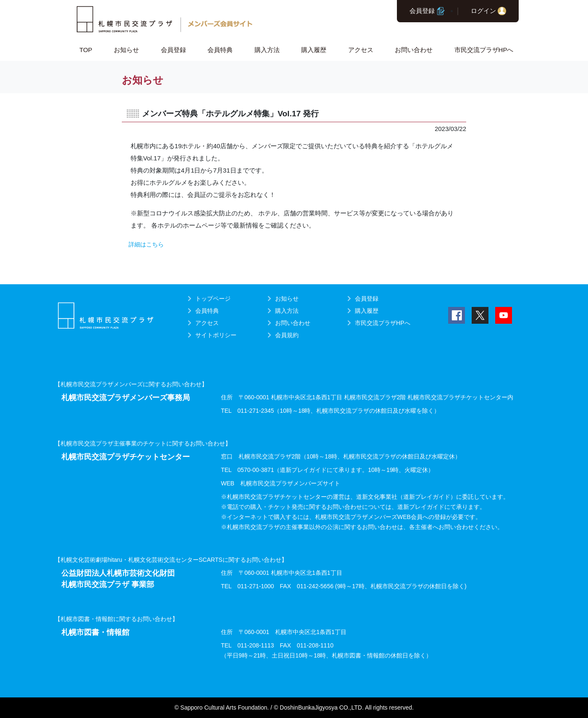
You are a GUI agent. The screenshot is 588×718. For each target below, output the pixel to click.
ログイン (483, 11)
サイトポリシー (216, 335)
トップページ (213, 299)
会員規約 (287, 335)
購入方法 (267, 50)
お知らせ (126, 50)
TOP (86, 50)
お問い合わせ (414, 50)
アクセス (361, 50)
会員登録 (422, 11)
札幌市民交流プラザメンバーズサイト (290, 483)
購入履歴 (314, 50)
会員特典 (220, 50)
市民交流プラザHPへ (484, 50)
